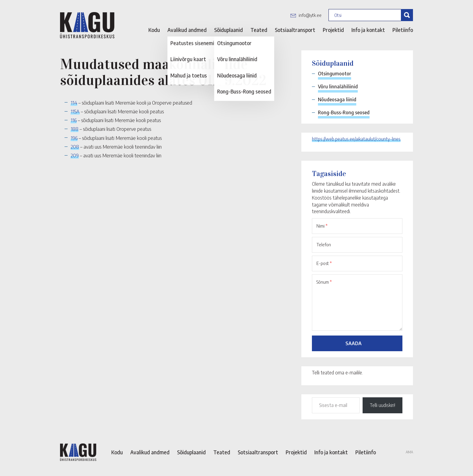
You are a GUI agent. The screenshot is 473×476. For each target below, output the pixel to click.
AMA (409, 452)
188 (75, 129)
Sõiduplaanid (229, 30)
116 (74, 120)
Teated (259, 30)
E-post (324, 263)
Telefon (324, 244)
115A (75, 111)
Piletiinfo (403, 30)
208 (75, 147)
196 (74, 138)
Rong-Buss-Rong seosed (344, 112)
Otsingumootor (335, 74)
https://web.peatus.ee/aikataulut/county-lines (356, 139)
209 (75, 155)
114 (74, 102)
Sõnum (324, 282)
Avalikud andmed (187, 30)
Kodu (154, 30)
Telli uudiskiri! (383, 405)
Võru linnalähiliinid (338, 87)
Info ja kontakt (368, 30)
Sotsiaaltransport (295, 30)
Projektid (333, 30)
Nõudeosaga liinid (337, 99)
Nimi (322, 226)
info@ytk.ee (310, 15)
